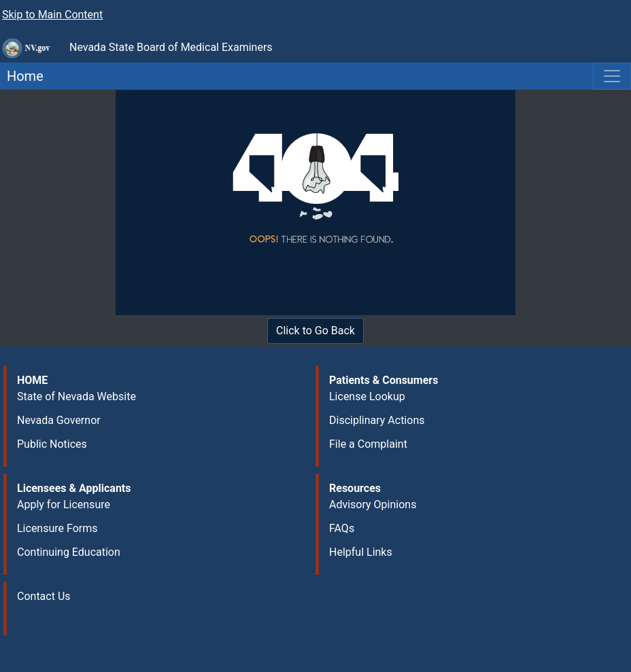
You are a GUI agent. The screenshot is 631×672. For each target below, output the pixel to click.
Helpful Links (361, 552)
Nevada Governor (59, 420)
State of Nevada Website (76, 396)
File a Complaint (368, 444)
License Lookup (367, 396)
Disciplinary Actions (377, 420)
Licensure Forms (57, 528)
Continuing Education (69, 552)
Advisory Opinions (373, 505)
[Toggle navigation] (612, 76)
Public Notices (52, 444)
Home (22, 76)
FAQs (342, 528)
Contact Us (44, 596)
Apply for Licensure (64, 505)
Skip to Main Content (52, 15)
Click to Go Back (315, 331)
